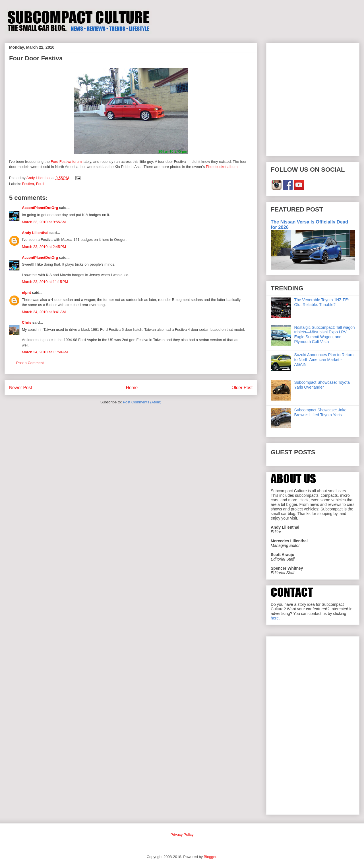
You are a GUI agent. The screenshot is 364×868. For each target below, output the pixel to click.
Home (132, 388)
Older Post (242, 388)
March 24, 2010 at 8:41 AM (44, 312)
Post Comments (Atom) (142, 402)
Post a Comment (30, 363)
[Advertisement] (53, 98)
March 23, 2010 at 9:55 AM (44, 222)
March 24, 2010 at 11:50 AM (45, 352)
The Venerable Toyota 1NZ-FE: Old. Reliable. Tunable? (322, 302)
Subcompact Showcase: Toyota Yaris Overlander (322, 385)
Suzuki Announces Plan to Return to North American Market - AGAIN (324, 360)
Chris (27, 322)
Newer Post (21, 388)
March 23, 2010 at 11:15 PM (45, 282)
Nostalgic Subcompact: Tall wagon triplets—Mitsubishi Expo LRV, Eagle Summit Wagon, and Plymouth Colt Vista (325, 335)
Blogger (210, 857)
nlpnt (26, 293)
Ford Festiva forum (66, 162)
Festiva (28, 184)
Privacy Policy (182, 835)
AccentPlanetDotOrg (40, 208)
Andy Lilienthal (35, 233)
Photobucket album (222, 167)
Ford (40, 184)
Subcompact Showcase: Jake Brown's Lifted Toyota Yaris (320, 412)
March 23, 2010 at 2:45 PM (44, 247)
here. (275, 618)
